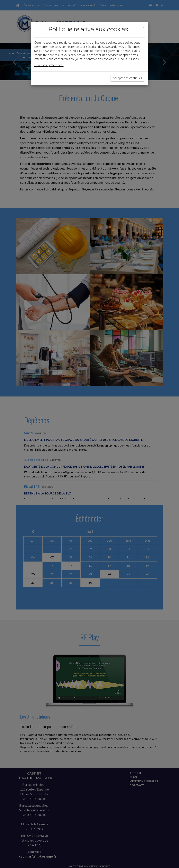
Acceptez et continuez (128, 78)
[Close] (144, 27)
